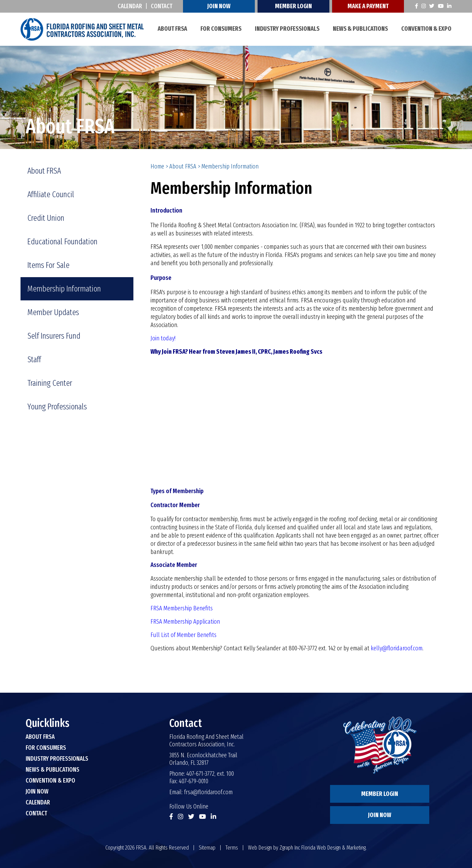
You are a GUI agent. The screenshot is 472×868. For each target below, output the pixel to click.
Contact (162, 6)
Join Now (219, 6)
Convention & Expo (426, 29)
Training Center (50, 383)
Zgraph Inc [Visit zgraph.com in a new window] (290, 848)
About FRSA (172, 29)
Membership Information (64, 289)
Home (157, 166)
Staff (34, 360)
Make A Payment (368, 6)
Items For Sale (48, 265)
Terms (232, 848)
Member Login (293, 6)
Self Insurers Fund (54, 336)
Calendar (130, 6)
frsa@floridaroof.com (208, 792)
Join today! (163, 338)
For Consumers (221, 29)
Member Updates (53, 312)
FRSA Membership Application (185, 622)
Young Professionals (57, 407)
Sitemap (207, 848)
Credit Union (46, 218)
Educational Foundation (62, 242)
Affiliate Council (51, 194)
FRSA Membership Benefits (182, 608)
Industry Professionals (287, 29)
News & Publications (360, 29)
